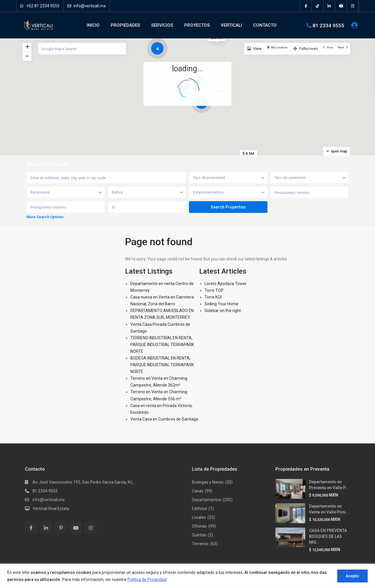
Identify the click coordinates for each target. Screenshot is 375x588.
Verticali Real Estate (51, 509)
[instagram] (353, 6)
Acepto (352, 576)
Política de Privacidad (147, 579)
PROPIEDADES (125, 25)
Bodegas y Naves (208, 482)
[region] (187, 576)
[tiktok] (318, 6)
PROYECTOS (197, 25)
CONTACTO (265, 25)
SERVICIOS (162, 25)
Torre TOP (214, 290)
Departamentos (207, 500)
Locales (199, 517)
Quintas (199, 535)
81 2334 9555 (328, 25)
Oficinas (199, 526)
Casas (198, 491)
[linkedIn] (329, 6)
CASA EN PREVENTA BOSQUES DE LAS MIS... (328, 536)
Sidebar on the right (223, 311)
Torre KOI (213, 297)
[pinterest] (61, 528)
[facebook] (306, 6)
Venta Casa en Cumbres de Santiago (164, 419)
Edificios (200, 509)
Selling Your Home (221, 304)
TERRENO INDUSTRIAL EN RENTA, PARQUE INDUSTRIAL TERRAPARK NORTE (162, 345)
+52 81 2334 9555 (40, 6)
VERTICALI (231, 25)
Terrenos (200, 544)
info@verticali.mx (87, 6)
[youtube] (341, 6)
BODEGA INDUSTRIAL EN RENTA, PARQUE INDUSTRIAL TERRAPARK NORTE (162, 365)
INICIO (93, 25)
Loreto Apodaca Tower (226, 284)
